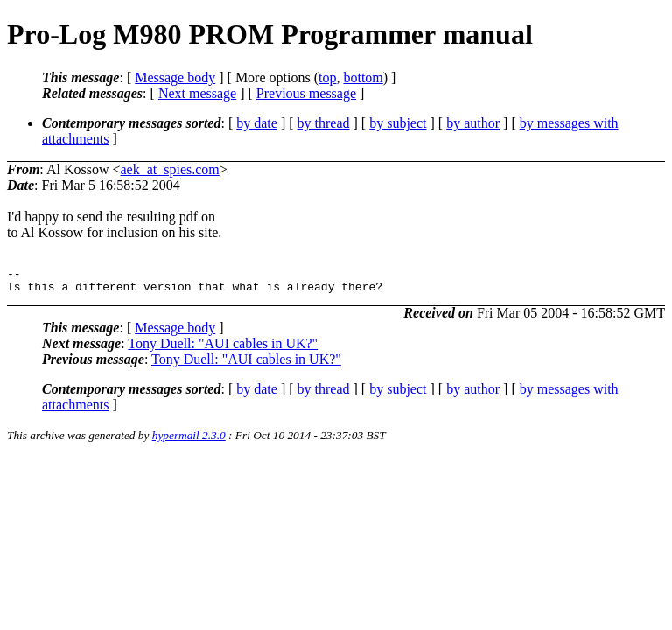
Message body (175, 77)
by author (473, 123)
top (327, 77)
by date (257, 123)
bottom (363, 77)
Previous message (306, 93)
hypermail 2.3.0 (189, 441)
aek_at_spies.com (170, 169)
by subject (398, 123)
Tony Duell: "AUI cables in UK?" (223, 349)
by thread (324, 123)
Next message (197, 93)
